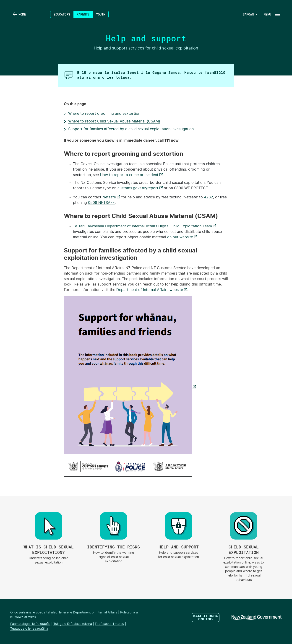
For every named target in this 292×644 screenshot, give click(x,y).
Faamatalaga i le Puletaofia (30, 624)
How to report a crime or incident (131, 175)
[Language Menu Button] (247, 14)
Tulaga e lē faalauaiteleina (73, 624)
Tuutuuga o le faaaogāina (29, 629)
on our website (182, 237)
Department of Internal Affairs (95, 613)
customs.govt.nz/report (140, 188)
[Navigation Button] (271, 14)
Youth (101, 14)
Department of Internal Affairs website (152, 290)
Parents (83, 14)
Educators (62, 14)
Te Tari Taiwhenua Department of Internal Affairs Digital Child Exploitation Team (145, 226)
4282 (209, 197)
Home (22, 14)
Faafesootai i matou (109, 624)
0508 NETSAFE (101, 203)
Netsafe (111, 197)
